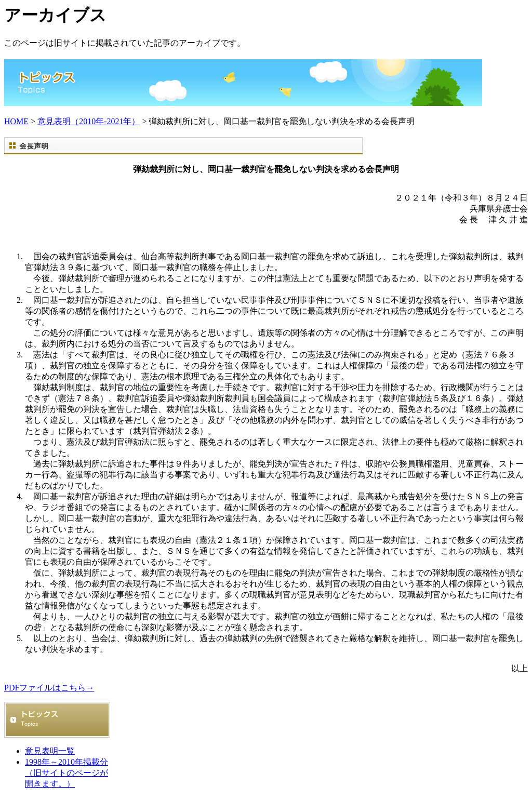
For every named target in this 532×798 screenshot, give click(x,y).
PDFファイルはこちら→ (49, 688)
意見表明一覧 (50, 751)
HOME (16, 121)
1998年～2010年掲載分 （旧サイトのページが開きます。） (66, 773)
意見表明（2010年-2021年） (89, 121)
